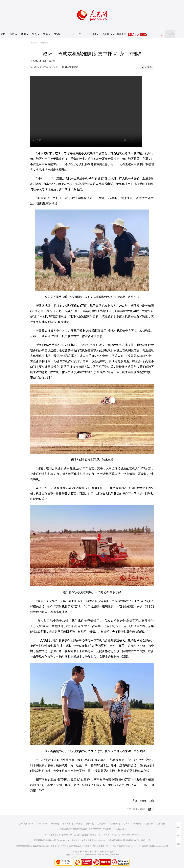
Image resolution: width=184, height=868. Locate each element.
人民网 (34, 43)
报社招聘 (55, 824)
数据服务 (114, 824)
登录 (172, 34)
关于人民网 (42, 824)
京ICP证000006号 (133, 846)
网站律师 (137, 824)
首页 (2, 34)
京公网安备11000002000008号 (155, 846)
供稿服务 (102, 824)
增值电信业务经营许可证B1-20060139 (88, 840)
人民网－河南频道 (69, 67)
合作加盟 (90, 824)
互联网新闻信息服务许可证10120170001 (51, 840)
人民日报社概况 (26, 824)
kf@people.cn (66, 835)
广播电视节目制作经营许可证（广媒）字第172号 (129, 840)
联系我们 (161, 824)
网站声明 (125, 824)
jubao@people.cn (120, 829)
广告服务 (78, 824)
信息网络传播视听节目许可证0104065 (33, 846)
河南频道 (44, 43)
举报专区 (121, 34)
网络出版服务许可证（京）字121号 (108, 846)
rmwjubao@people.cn (131, 835)
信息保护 (149, 824)
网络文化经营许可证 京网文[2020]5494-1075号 (71, 846)
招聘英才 (67, 824)
